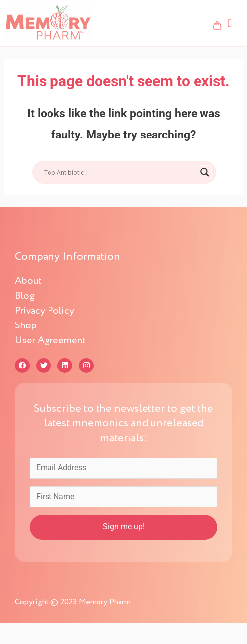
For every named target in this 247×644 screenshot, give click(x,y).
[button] (229, 23)
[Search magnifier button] (205, 172)
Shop (31, 326)
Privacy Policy (45, 311)
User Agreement (50, 341)
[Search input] (120, 172)
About (28, 281)
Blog (25, 296)
